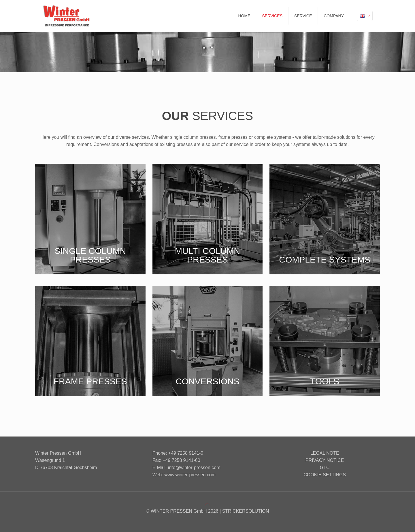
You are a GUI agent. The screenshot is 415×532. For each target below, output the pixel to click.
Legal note (325, 453)
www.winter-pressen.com (190, 475)
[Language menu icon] (365, 16)
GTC (325, 468)
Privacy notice (325, 460)
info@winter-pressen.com (194, 468)
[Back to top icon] (207, 504)
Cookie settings (325, 475)
